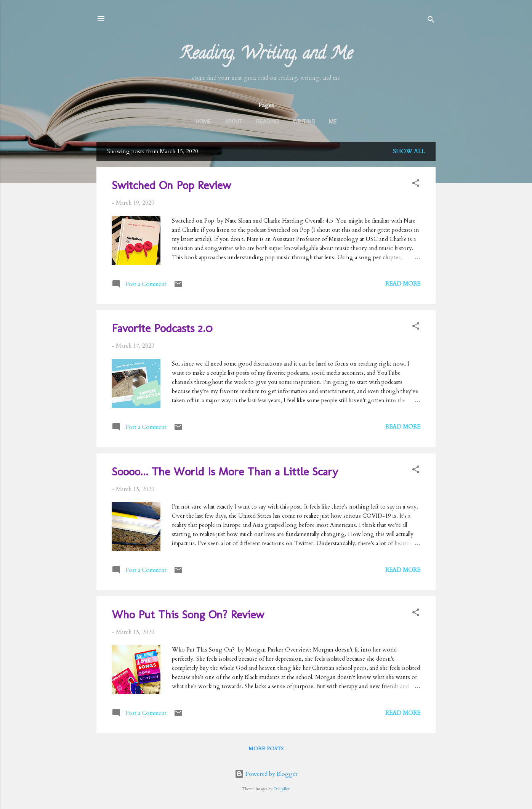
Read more (403, 284)
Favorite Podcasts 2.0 (162, 328)
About (233, 122)
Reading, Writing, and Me (266, 55)
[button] (416, 184)
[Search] (431, 21)
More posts (266, 749)
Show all (409, 151)
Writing (304, 122)
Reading (268, 122)
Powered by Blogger (266, 774)
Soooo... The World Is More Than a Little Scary (225, 472)
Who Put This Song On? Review (188, 615)
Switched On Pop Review (171, 185)
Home (203, 122)
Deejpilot (282, 789)
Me (333, 122)
